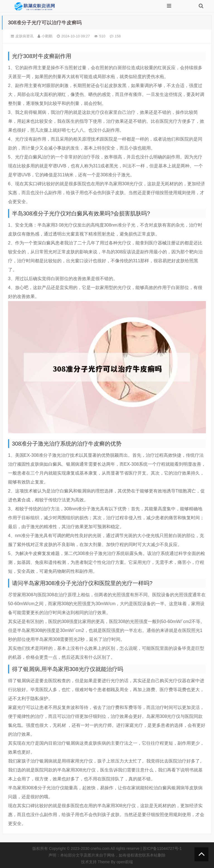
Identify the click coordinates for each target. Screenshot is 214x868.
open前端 (125, 862)
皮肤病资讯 (24, 36)
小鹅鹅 (47, 36)
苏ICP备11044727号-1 (162, 848)
